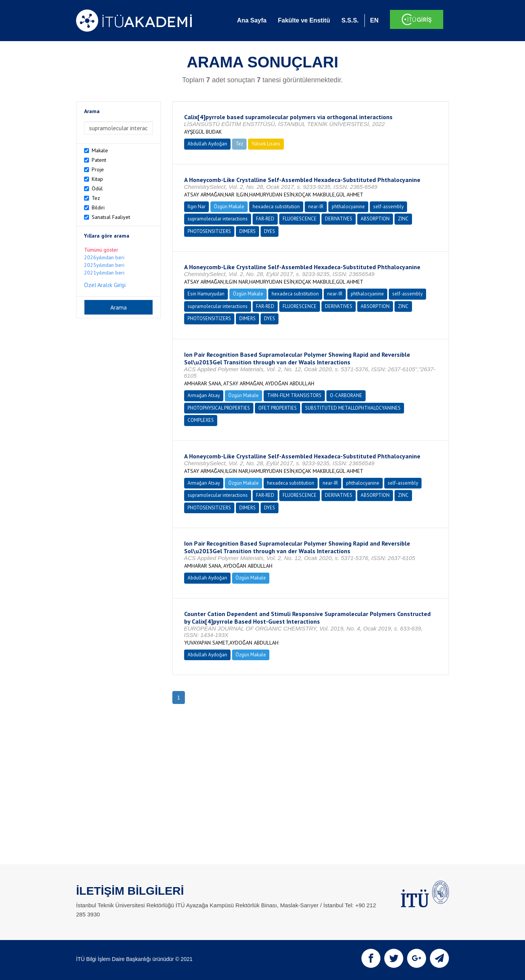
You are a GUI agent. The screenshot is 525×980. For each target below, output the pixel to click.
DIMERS (247, 231)
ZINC (403, 219)
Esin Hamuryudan (206, 294)
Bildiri (98, 207)
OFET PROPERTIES (278, 408)
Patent (99, 160)
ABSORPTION (375, 219)
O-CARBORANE (346, 395)
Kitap (97, 179)
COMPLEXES (201, 420)
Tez (96, 198)
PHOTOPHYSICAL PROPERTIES (219, 408)
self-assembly (388, 207)
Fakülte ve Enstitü (304, 20)
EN (374, 20)
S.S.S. (350, 20)
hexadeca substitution (276, 207)
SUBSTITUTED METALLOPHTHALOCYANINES (353, 408)
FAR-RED (265, 219)
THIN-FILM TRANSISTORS (294, 395)
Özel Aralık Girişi (105, 285)
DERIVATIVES (339, 219)
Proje (98, 169)
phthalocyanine (348, 207)
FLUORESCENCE (300, 219)
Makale (100, 150)
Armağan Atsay (204, 395)
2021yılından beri (104, 273)
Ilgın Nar (196, 207)
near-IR (316, 207)
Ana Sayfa (252, 20)
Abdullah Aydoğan (207, 144)
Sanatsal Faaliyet (111, 217)
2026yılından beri (104, 257)
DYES (270, 231)
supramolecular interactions (218, 219)
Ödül (97, 188)
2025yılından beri (104, 265)
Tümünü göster (101, 250)
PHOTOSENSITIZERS (209, 231)
